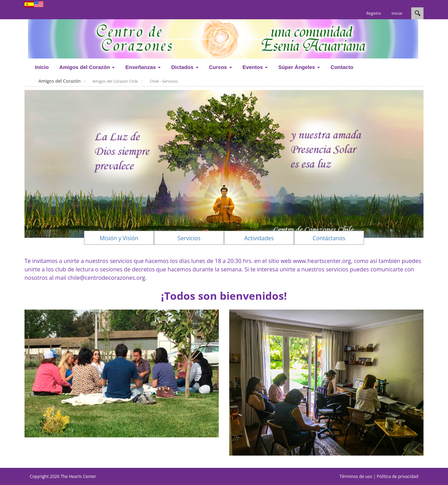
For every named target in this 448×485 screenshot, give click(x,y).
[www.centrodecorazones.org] (223, 38)
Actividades (259, 238)
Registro (374, 13)
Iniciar (397, 13)
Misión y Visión (119, 238)
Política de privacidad (397, 476)
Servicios (189, 238)
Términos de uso (356, 476)
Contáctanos (329, 238)
